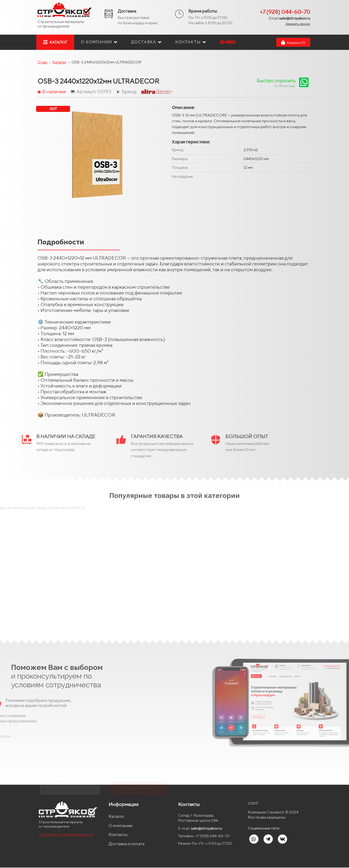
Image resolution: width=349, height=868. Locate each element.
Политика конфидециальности (66, 834)
